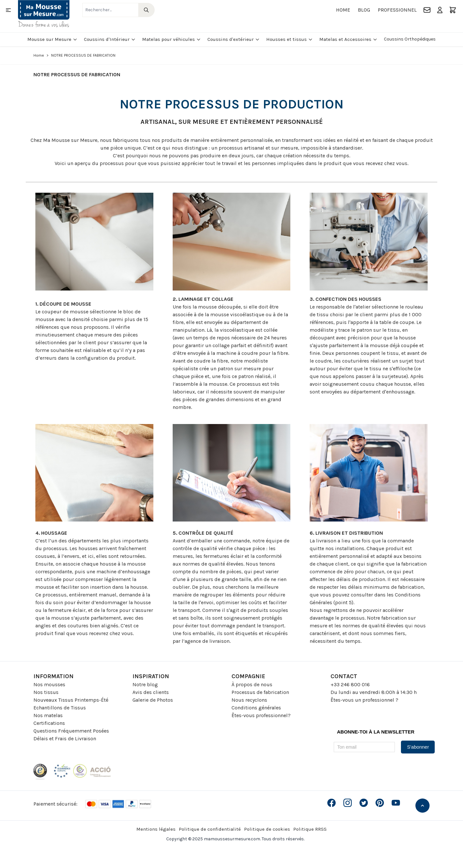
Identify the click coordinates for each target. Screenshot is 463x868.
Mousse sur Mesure (52, 39)
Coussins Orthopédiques (410, 39)
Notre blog (145, 684)
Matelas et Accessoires (348, 39)
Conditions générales (256, 708)
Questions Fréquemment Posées (71, 731)
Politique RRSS (310, 829)
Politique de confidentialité (210, 829)
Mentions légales (156, 829)
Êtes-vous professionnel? (261, 715)
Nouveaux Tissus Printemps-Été (71, 700)
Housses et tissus (290, 39)
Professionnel (397, 10)
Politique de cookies (267, 829)
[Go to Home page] (44, 14)
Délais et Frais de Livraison (65, 739)
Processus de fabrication (260, 692)
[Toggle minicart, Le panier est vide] (453, 10)
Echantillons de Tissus (60, 708)
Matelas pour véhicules (172, 39)
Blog (364, 10)
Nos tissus (46, 692)
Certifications (49, 723)
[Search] (146, 10)
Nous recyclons (249, 700)
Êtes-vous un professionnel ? (364, 700)
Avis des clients (151, 692)
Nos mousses (49, 684)
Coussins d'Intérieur (110, 39)
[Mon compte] (440, 10)
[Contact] (427, 10)
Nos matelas (48, 715)
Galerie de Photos (153, 700)
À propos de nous (252, 684)
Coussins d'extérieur (234, 39)
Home (343, 10)
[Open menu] (8, 10)
